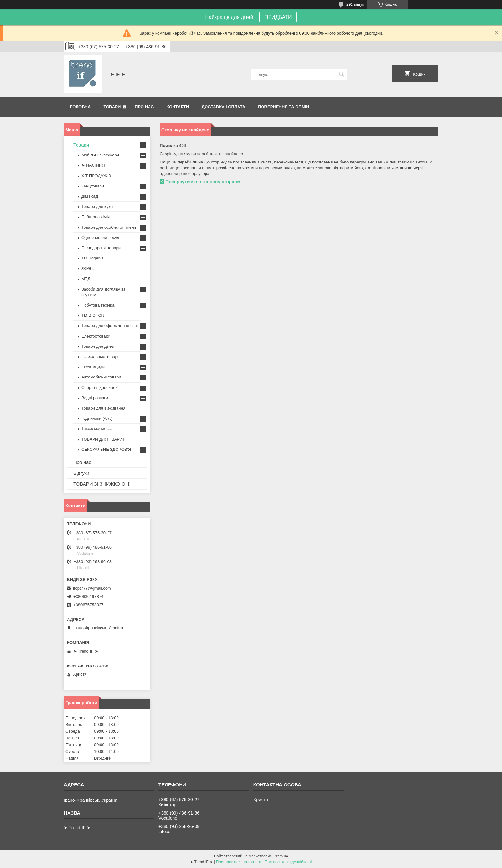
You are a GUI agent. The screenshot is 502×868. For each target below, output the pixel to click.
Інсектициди (93, 367)
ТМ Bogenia (93, 258)
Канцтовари (93, 186)
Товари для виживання (103, 408)
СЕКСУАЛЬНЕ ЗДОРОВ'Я (106, 449)
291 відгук (355, 4)
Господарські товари (101, 248)
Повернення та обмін (283, 107)
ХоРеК (88, 268)
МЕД (86, 279)
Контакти (178, 107)
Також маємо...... (97, 429)
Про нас (144, 107)
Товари (112, 107)
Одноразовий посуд (100, 238)
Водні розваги (95, 398)
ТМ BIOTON (93, 315)
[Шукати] (341, 74)
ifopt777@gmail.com (92, 588)
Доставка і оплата (223, 107)
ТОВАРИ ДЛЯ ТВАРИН (104, 439)
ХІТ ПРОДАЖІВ (96, 176)
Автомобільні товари (101, 377)
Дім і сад (90, 196)
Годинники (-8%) (97, 418)
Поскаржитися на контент (239, 862)
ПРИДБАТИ (278, 17)
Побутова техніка (98, 305)
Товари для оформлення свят (110, 326)
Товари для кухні (97, 207)
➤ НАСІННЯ (93, 165)
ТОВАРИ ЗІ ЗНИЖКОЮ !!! (102, 484)
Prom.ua (281, 856)
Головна (80, 107)
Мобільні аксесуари (100, 155)
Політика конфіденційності (288, 862)
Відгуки (81, 473)
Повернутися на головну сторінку (203, 182)
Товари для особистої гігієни (109, 227)
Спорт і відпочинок (99, 388)
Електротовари (96, 336)
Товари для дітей (98, 346)
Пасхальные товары (101, 357)
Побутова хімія (96, 217)
